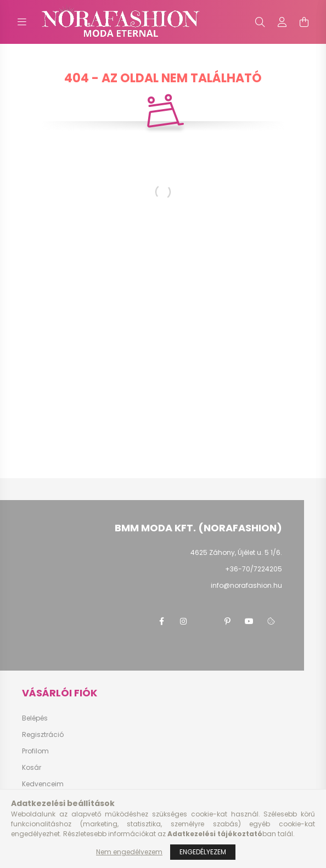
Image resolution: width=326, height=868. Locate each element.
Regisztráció (43, 735)
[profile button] (282, 22)
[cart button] (304, 22)
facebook (161, 621)
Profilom (35, 751)
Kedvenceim (43, 784)
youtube (249, 621)
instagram (183, 621)
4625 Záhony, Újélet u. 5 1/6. (236, 552)
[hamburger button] (22, 22)
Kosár (32, 768)
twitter (205, 621)
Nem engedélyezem (129, 852)
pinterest (227, 621)
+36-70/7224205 (254, 569)
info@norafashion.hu (246, 585)
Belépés (35, 718)
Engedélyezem (203, 852)
